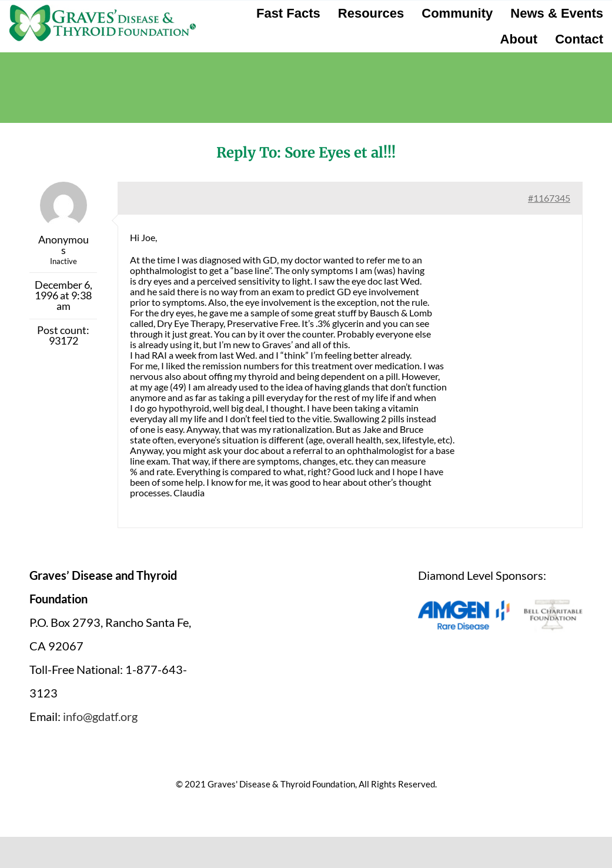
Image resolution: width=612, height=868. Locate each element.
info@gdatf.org (100, 716)
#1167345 (549, 198)
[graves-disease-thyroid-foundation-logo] (103, 9)
